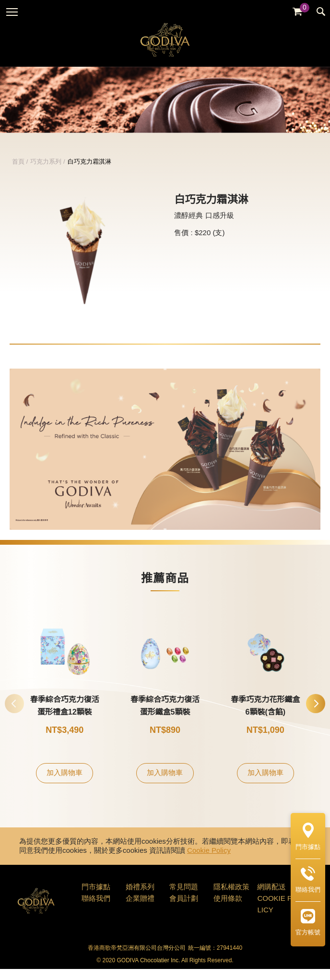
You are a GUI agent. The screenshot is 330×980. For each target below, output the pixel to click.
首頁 (18, 173)
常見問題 (184, 898)
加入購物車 (65, 784)
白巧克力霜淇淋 (89, 173)
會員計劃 (184, 910)
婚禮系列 (140, 898)
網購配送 (271, 898)
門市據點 (96, 898)
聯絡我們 (96, 910)
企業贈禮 (140, 910)
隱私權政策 (231, 898)
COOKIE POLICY (277, 916)
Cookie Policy (209, 862)
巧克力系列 (46, 173)
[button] (316, 715)
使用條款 (228, 910)
